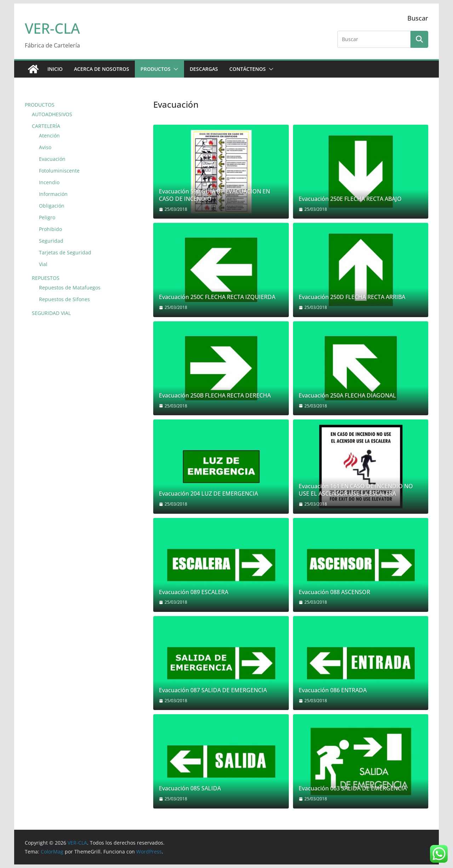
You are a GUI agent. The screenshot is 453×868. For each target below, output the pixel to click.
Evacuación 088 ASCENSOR (334, 592)
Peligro (47, 217)
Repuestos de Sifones (64, 299)
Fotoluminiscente (59, 171)
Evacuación (52, 159)
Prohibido (50, 229)
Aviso (45, 147)
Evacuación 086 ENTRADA (333, 690)
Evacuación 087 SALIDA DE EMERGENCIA (213, 690)
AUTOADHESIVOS (52, 114)
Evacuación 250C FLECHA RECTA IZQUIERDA (217, 297)
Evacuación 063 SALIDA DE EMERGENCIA (353, 788)
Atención (49, 136)
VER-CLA (52, 28)
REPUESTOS (46, 278)
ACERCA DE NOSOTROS (102, 69)
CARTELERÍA (46, 126)
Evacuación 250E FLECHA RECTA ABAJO (350, 199)
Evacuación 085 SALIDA (190, 788)
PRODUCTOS (156, 69)
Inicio (55, 69)
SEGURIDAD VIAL (51, 313)
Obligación (52, 206)
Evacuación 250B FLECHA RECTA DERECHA (215, 396)
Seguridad (51, 241)
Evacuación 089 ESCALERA (194, 592)
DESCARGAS (204, 69)
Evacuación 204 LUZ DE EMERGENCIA (208, 494)
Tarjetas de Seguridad (65, 252)
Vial (43, 264)
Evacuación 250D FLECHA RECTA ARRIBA (352, 297)
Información (53, 194)
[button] (174, 69)
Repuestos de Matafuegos (70, 288)
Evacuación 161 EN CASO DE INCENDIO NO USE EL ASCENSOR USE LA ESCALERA (356, 490)
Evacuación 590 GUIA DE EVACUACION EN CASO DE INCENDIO (214, 195)
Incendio (49, 182)
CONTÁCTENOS (248, 69)
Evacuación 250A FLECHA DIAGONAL (347, 396)
